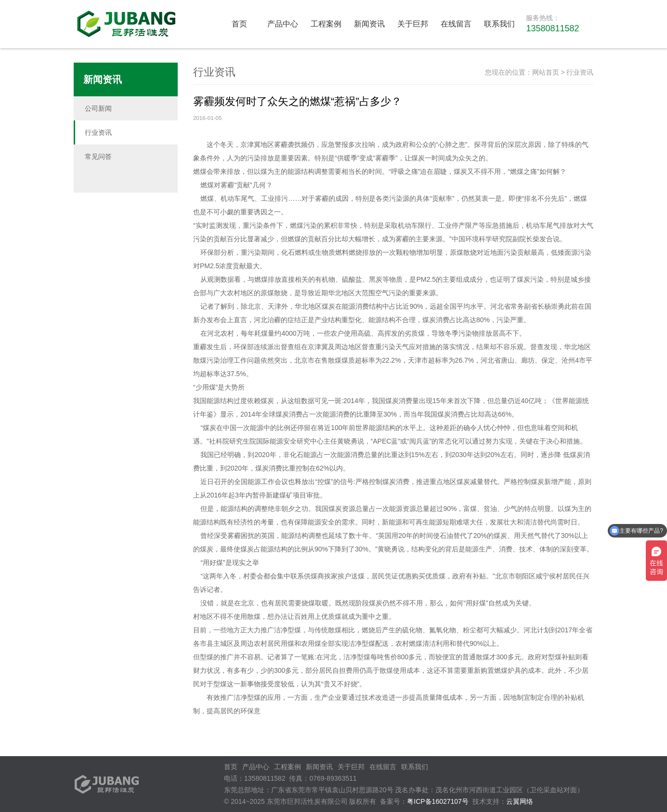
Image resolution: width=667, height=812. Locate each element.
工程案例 (326, 24)
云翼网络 (520, 801)
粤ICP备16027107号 (438, 801)
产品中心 (283, 24)
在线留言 (456, 24)
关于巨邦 (413, 24)
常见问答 (98, 157)
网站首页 (546, 72)
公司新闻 (98, 108)
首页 (239, 24)
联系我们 (499, 24)
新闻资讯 (369, 24)
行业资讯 (98, 132)
